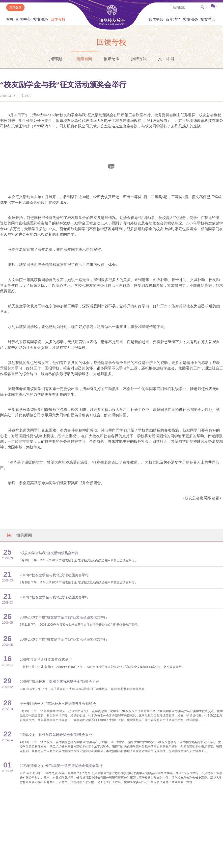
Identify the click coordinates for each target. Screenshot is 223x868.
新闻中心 (23, 19)
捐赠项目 (57, 59)
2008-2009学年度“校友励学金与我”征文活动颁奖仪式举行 (64, 617)
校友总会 (208, 19)
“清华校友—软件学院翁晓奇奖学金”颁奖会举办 (56, 735)
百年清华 (173, 19)
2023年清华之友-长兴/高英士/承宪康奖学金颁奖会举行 (61, 766)
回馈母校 (58, 19)
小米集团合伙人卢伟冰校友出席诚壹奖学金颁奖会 (58, 704)
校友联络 (41, 19)
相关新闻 (19, 535)
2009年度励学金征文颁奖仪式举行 (46, 660)
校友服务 (191, 19)
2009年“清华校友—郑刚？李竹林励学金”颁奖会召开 (59, 682)
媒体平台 (156, 19)
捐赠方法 (139, 59)
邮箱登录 (15, 7)
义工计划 (166, 59)
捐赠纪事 (111, 59)
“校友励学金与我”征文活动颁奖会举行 (49, 553)
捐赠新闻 (84, 59)
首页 (10, 19)
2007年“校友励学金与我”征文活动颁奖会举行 (54, 575)
